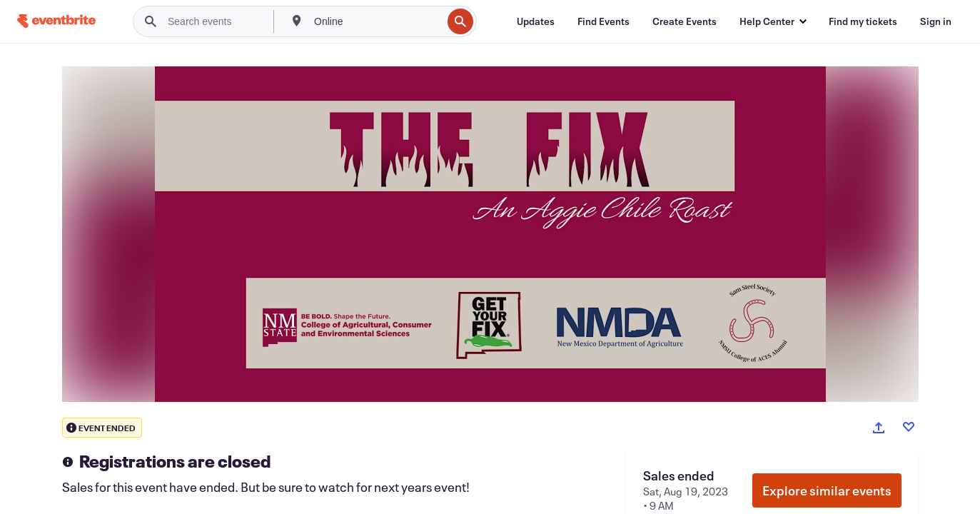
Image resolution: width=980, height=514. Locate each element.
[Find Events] (603, 21)
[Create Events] (685, 21)
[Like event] (909, 427)
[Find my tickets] (863, 21)
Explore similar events (827, 490)
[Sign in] (936, 21)
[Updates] (536, 21)
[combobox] (377, 21)
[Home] (56, 21)
